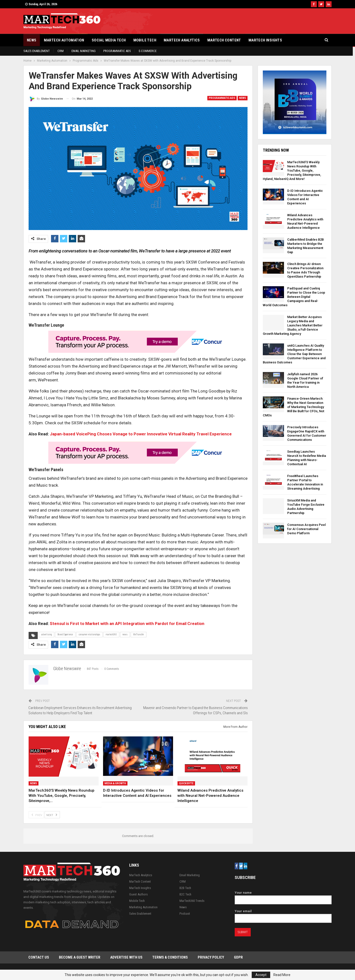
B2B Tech (185, 888)
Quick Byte (186, 783)
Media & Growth (115, 783)
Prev (36, 815)
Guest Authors (138, 894)
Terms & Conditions (170, 958)
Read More (282, 975)
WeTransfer (139, 634)
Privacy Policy (211, 958)
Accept (261, 975)
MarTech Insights (265, 40)
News (32, 40)
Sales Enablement (37, 51)
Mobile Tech (145, 40)
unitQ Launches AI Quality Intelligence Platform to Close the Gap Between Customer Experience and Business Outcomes (294, 354)
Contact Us (39, 958)
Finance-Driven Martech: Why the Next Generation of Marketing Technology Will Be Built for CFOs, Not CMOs (293, 407)
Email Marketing (84, 51)
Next (52, 815)
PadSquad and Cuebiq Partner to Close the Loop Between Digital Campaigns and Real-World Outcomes (294, 297)
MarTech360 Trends (192, 901)
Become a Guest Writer (80, 958)
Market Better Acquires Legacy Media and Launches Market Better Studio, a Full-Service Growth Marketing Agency (293, 325)
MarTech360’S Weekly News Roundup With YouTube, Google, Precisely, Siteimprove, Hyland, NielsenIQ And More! (292, 170)
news (125, 634)
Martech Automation (64, 40)
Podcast (185, 914)
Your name (283, 896)
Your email (283, 915)
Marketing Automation (143, 907)
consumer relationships (89, 634)
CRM (61, 51)
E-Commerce (148, 51)
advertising (46, 634)
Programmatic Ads (117, 51)
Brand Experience (65, 634)
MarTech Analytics (182, 40)
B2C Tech (185, 894)
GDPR (238, 958)
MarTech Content (224, 40)
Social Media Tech (109, 40)
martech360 (111, 634)
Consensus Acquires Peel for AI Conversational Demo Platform (306, 529)
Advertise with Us (126, 958)
